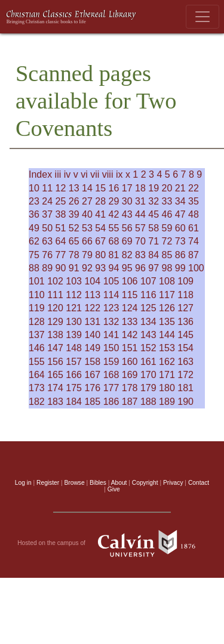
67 (100, 241)
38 (61, 214)
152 (148, 348)
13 (74, 188)
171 (167, 375)
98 (167, 268)
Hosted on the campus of (112, 543)
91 (74, 268)
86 (180, 255)
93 (100, 268)
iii (58, 174)
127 (185, 308)
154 (185, 348)
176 (92, 388)
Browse (75, 483)
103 (74, 281)
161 (148, 362)
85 (167, 255)
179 (148, 388)
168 (111, 375)
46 (167, 214)
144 (167, 335)
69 (127, 241)
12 (61, 188)
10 (34, 188)
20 (167, 188)
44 (140, 214)
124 (130, 308)
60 (180, 228)
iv (67, 174)
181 (185, 388)
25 (61, 201)
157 (74, 362)
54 (100, 228)
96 (140, 268)
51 (61, 228)
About (119, 483)
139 (74, 335)
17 (127, 188)
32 (154, 201)
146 (37, 348)
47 (180, 214)
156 (55, 362)
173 (37, 388)
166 (74, 375)
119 (37, 308)
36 (34, 214)
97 (154, 268)
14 (87, 188)
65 (74, 241)
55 (114, 228)
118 (185, 295)
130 (74, 322)
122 (92, 308)
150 (111, 348)
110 (37, 295)
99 (180, 268)
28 (100, 201)
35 (194, 201)
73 (180, 241)
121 (74, 308)
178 (130, 388)
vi (84, 174)
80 (100, 255)
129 (55, 322)
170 (148, 375)
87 (194, 255)
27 (87, 201)
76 (47, 255)
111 (55, 295)
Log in (23, 483)
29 (114, 201)
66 (87, 241)
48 (194, 214)
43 (127, 214)
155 (37, 362)
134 (148, 322)
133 (130, 322)
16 (114, 188)
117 (167, 295)
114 (111, 295)
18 (140, 188)
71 (154, 241)
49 (34, 228)
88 (34, 268)
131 (92, 322)
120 (55, 308)
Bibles (98, 483)
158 (92, 362)
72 (167, 241)
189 (167, 402)
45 (154, 214)
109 (185, 281)
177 (111, 388)
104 (92, 281)
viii (108, 174)
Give (114, 489)
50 (47, 228)
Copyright (145, 483)
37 (47, 214)
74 (194, 241)
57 (140, 228)
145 (185, 335)
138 (55, 335)
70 (140, 241)
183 (55, 402)
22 (194, 188)
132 (111, 322)
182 (37, 402)
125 (148, 308)
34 (180, 201)
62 (34, 241)
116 (148, 295)
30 (127, 201)
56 (127, 228)
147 (55, 348)
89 (47, 268)
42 (114, 214)
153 (167, 348)
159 (111, 362)
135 (167, 322)
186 (111, 402)
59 (167, 228)
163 (185, 362)
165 (55, 375)
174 (55, 388)
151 (130, 348)
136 (185, 322)
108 (167, 281)
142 (130, 335)
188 (148, 402)
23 (34, 201)
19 (154, 188)
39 (74, 214)
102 (55, 281)
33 (167, 201)
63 (47, 241)
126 (167, 308)
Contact (199, 483)
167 (92, 375)
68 (114, 241)
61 (194, 228)
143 (148, 335)
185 (92, 402)
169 (130, 375)
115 (130, 295)
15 (100, 188)
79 (87, 255)
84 (154, 255)
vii (95, 174)
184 (74, 402)
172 (185, 375)
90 (61, 268)
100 (196, 268)
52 (74, 228)
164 (37, 375)
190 (185, 402)
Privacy (173, 483)
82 (127, 255)
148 (74, 348)
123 (111, 308)
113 (92, 295)
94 (114, 268)
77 (61, 255)
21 (180, 188)
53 (87, 228)
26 (74, 201)
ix (119, 174)
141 (111, 335)
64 (61, 241)
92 (87, 268)
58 (154, 228)
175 (74, 388)
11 (47, 188)
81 (114, 255)
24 (47, 201)
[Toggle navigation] (202, 17)
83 (140, 255)
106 (130, 281)
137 (37, 335)
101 (37, 281)
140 (92, 335)
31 (140, 201)
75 (34, 255)
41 (100, 214)
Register (48, 483)
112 (74, 295)
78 (74, 255)
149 (92, 348)
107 (148, 281)
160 (130, 362)
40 (87, 214)
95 (127, 268)
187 (130, 402)
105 (111, 281)
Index (40, 174)
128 (37, 322)
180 (167, 388)
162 (167, 362)
